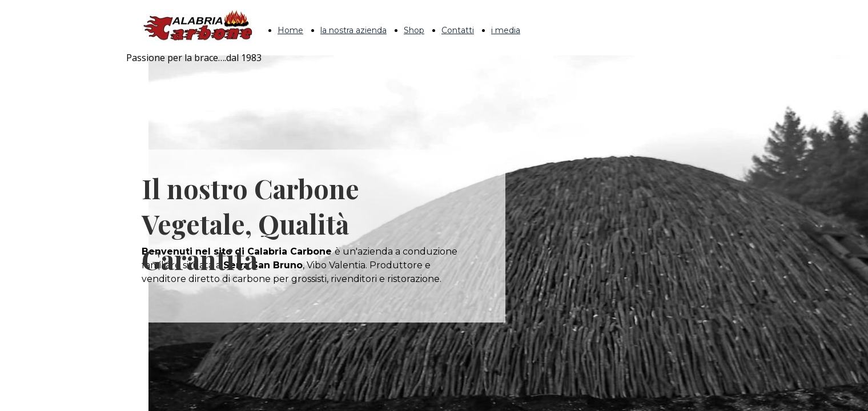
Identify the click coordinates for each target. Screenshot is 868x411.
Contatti (458, 30)
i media (506, 30)
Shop (414, 30)
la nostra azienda (353, 30)
